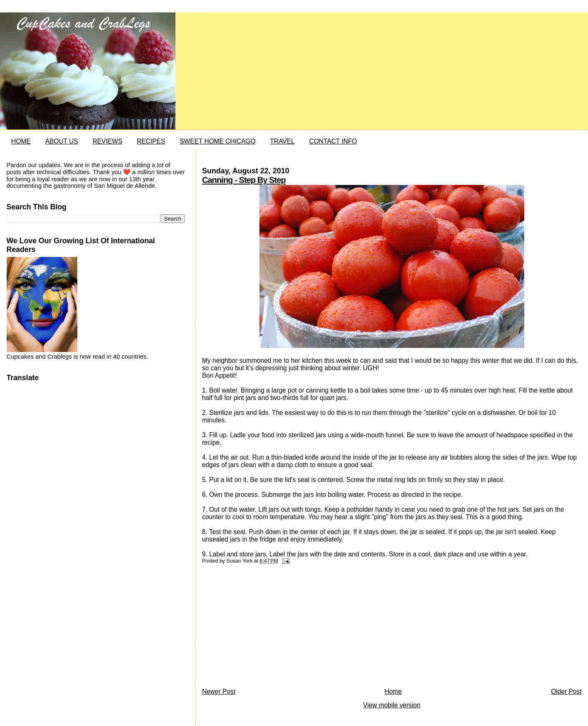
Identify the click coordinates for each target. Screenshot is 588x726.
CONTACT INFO (333, 141)
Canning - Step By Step (244, 180)
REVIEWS (108, 141)
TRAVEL (283, 141)
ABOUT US (61, 141)
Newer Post (219, 691)
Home (393, 691)
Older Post (566, 691)
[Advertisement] (264, 628)
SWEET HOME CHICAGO (217, 141)
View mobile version (392, 705)
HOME (21, 141)
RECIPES (151, 141)
